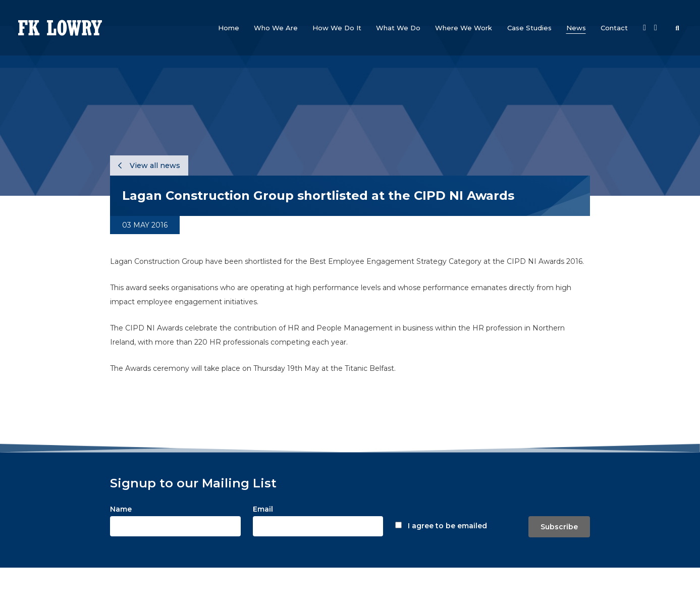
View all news (149, 165)
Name (121, 509)
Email (263, 509)
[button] (276, 28)
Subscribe (559, 527)
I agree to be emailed (447, 526)
